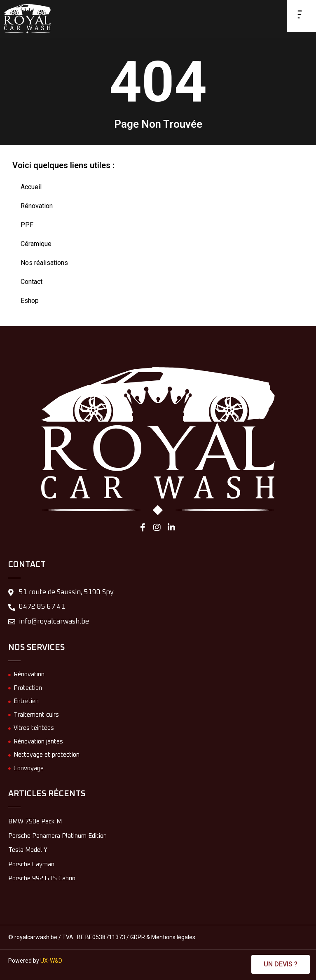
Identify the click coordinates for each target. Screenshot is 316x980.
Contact (32, 282)
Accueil (31, 187)
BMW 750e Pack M (35, 822)
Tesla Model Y (28, 850)
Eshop (30, 301)
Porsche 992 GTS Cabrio (42, 878)
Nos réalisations (44, 263)
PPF (27, 225)
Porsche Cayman (31, 864)
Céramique (36, 244)
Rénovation (37, 206)
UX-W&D (51, 961)
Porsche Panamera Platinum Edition (57, 836)
